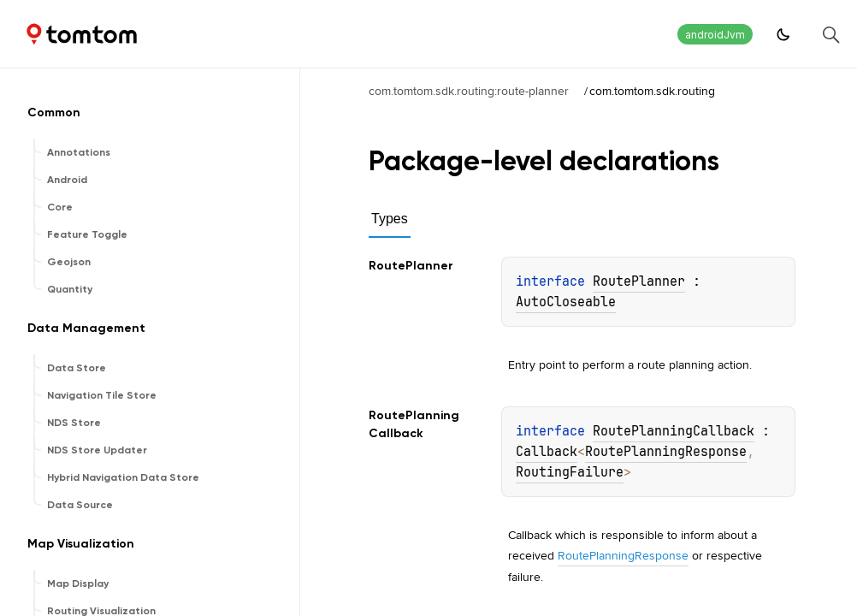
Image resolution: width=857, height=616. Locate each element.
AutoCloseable (566, 302)
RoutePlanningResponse (666, 452)
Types (390, 219)
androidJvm (715, 35)
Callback (547, 452)
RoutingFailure (570, 472)
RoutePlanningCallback (674, 431)
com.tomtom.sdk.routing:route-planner (469, 91)
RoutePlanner (639, 281)
